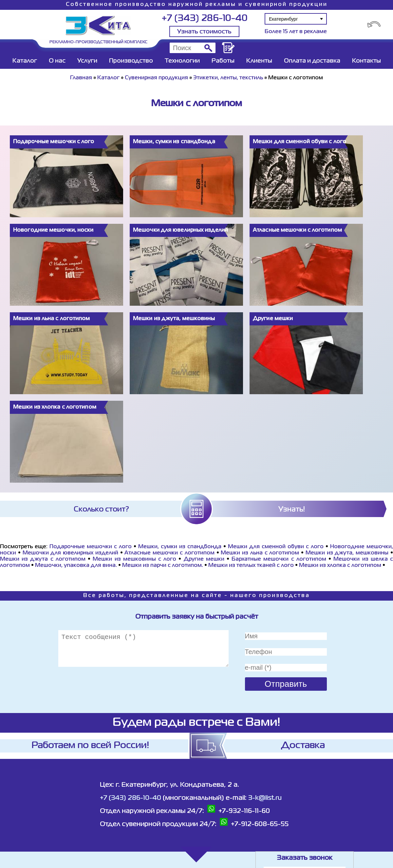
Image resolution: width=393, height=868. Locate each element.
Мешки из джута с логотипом (43, 559)
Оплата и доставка (312, 61)
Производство (131, 61)
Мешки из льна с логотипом (260, 553)
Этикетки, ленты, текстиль (228, 78)
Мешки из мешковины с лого (134, 559)
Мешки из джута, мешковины (347, 553)
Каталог (25, 61)
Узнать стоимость (204, 32)
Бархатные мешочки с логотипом (279, 559)
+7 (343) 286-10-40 (205, 19)
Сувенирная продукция (156, 78)
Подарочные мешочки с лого (91, 547)
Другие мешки (204, 559)
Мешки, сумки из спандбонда (180, 547)
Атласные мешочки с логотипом (169, 553)
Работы (223, 61)
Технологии (182, 61)
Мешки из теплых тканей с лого (251, 566)
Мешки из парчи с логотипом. (163, 566)
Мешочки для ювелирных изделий (70, 553)
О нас (57, 61)
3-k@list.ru (265, 798)
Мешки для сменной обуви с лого (276, 547)
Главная (81, 78)
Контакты (366, 61)
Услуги (87, 61)
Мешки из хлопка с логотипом (340, 566)
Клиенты (259, 61)
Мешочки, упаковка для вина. (76, 566)
